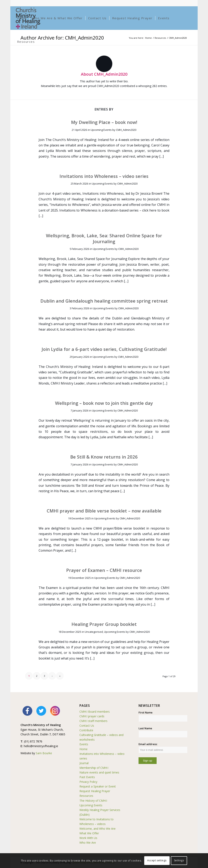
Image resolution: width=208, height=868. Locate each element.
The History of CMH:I (93, 801)
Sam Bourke (44, 753)
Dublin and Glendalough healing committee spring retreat (104, 301)
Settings (179, 860)
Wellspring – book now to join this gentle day (104, 403)
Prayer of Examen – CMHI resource (104, 570)
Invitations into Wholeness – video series (104, 176)
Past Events (87, 777)
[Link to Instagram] (191, 3)
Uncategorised (94, 632)
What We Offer (89, 833)
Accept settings (157, 860)
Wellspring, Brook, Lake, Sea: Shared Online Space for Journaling (104, 238)
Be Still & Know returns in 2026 (104, 457)
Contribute (86, 730)
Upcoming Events (101, 130)
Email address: (163, 748)
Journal (84, 763)
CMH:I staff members (93, 721)
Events (84, 744)
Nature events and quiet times (99, 772)
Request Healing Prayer (95, 791)
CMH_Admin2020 (126, 130)
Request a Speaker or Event (98, 786)
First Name (146, 712)
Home (83, 749)
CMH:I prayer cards (92, 716)
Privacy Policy (88, 782)
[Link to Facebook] (185, 3)
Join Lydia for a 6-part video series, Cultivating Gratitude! (104, 349)
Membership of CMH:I (94, 768)
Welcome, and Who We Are (97, 829)
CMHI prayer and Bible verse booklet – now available (104, 511)
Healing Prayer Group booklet (104, 624)
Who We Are (88, 843)
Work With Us (88, 838)
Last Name (145, 728)
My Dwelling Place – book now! (104, 122)
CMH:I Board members (95, 712)
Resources (86, 796)
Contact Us (87, 726)
